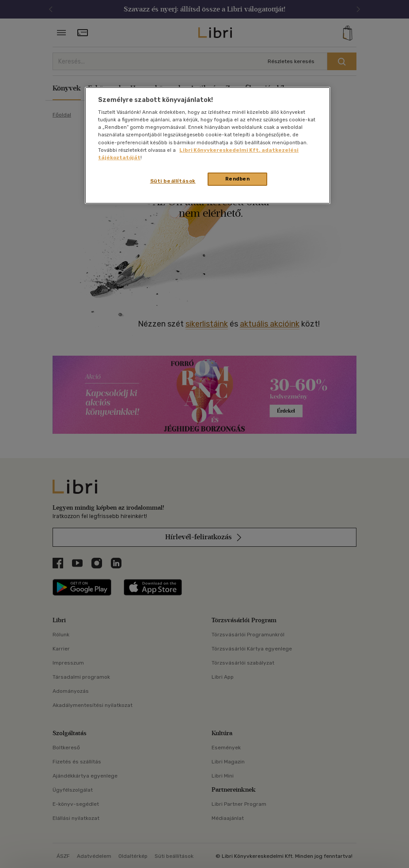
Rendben (238, 179)
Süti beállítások (173, 181)
